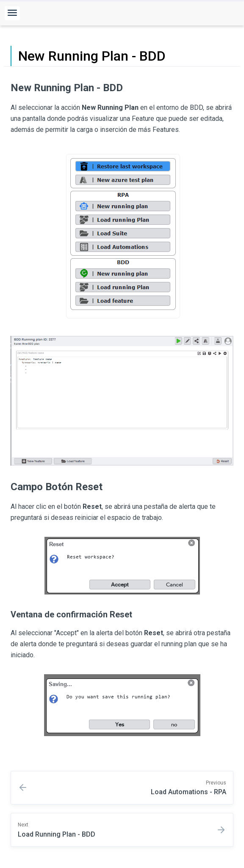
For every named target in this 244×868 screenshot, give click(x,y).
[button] (12, 13)
